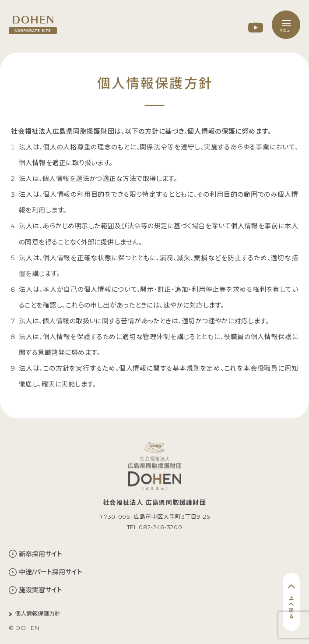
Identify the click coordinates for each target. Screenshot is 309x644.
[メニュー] (286, 25)
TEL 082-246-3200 (154, 527)
